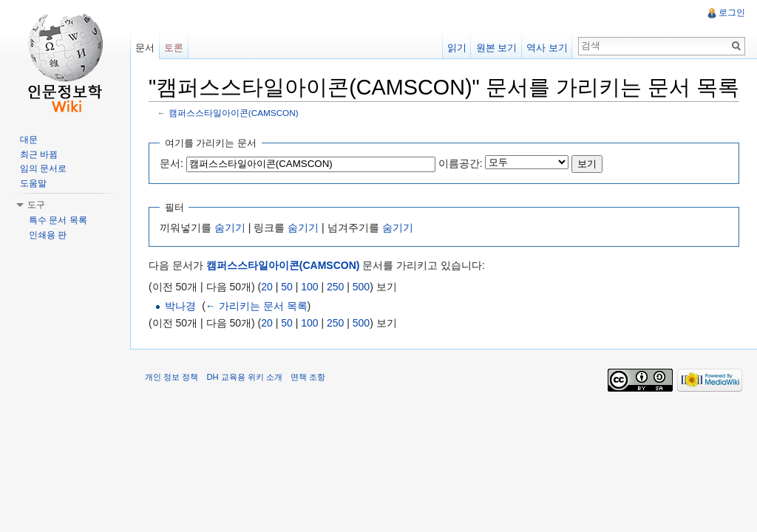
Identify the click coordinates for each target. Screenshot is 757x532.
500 (361, 287)
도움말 (33, 183)
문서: (172, 163)
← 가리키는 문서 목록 (257, 306)
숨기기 (230, 228)
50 (287, 287)
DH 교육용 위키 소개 (244, 377)
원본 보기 (497, 48)
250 (335, 287)
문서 (145, 48)
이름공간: (461, 163)
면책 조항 (308, 377)
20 (267, 287)
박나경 (180, 306)
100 (309, 287)
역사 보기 (547, 48)
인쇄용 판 (48, 235)
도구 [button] (36, 205)
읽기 (457, 48)
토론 (174, 48)
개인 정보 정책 (172, 377)
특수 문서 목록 (58, 220)
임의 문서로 (43, 168)
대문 (29, 140)
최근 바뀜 (39, 154)
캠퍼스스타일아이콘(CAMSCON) (234, 113)
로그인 (732, 13)
